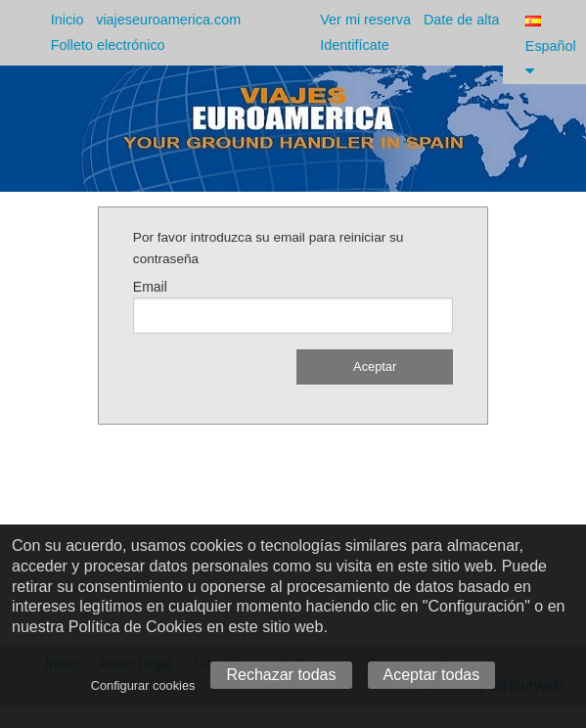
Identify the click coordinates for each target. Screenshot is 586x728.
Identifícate (354, 45)
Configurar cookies (143, 685)
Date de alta (462, 20)
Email (150, 287)
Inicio (68, 20)
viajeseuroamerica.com (168, 20)
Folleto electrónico (108, 45)
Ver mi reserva (365, 20)
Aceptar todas (432, 675)
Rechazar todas (281, 675)
